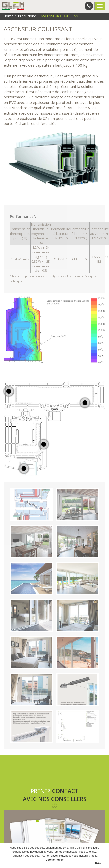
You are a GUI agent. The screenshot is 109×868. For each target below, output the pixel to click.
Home (9, 16)
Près (98, 863)
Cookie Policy (54, 860)
